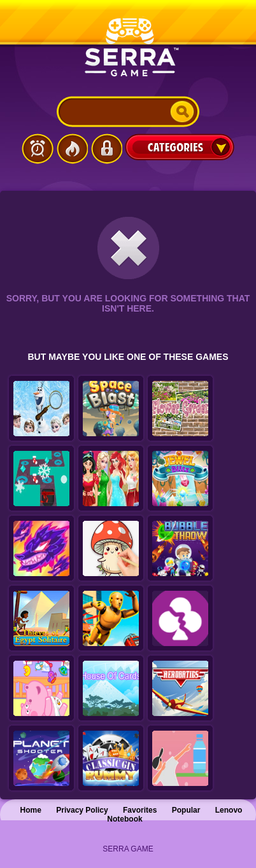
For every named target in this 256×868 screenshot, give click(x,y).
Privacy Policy (82, 810)
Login (106, 149)
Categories (180, 147)
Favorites (140, 810)
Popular (186, 810)
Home (31, 810)
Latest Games (38, 149)
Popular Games (72, 149)
